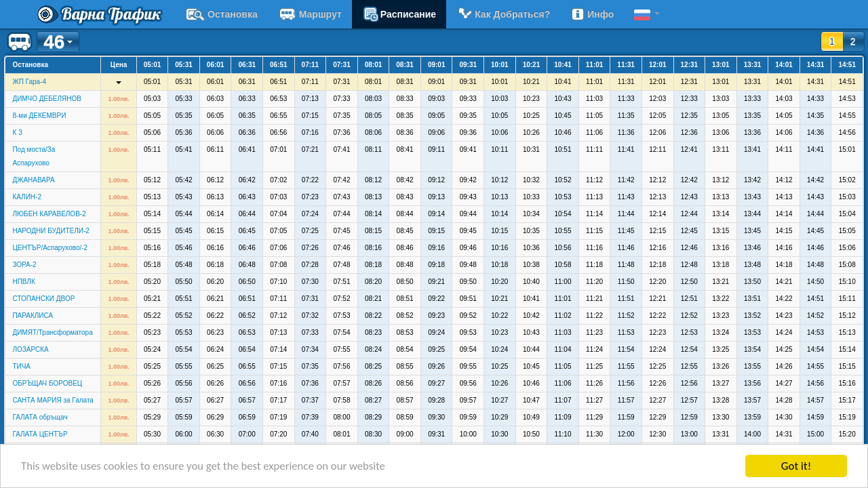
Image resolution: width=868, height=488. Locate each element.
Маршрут (310, 14)
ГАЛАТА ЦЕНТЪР (40, 434)
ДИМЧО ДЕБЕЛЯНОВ (47, 99)
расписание (399, 14)
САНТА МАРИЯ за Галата (53, 400)
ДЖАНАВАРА (33, 180)
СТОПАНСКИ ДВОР (43, 299)
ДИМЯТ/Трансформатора (52, 332)
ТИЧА (21, 366)
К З (17, 133)
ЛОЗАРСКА (30, 349)
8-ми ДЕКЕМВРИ (39, 116)
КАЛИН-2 (27, 197)
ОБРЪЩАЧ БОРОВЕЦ (47, 383)
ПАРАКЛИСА (33, 316)
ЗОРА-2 (24, 265)
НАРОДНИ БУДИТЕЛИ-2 (51, 231)
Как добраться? (503, 14)
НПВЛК (23, 282)
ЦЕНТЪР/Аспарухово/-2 (50, 248)
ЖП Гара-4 (29, 82)
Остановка (221, 14)
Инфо (592, 14)
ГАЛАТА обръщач (40, 417)
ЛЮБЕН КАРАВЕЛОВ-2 (49, 214)
